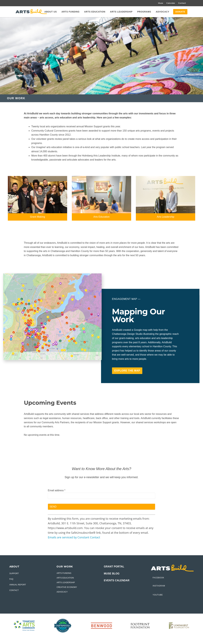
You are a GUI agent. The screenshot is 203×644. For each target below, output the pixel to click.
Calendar (171, 3)
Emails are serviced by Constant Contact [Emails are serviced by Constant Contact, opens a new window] (74, 537)
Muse (161, 3)
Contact (182, 3)
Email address (57, 490)
